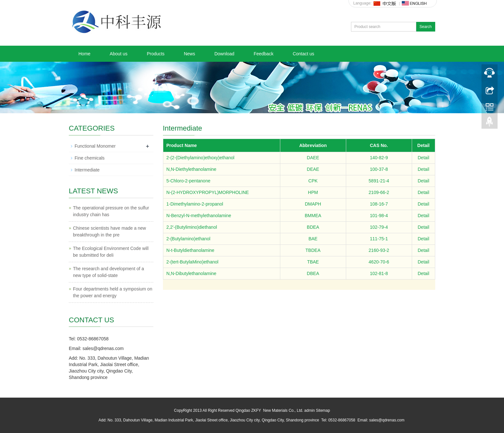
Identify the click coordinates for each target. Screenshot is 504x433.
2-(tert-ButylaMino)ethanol (193, 262)
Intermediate (87, 170)
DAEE (313, 158)
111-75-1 (379, 239)
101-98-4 (379, 216)
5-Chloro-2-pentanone (189, 181)
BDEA (313, 227)
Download (224, 54)
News (189, 54)
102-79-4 (379, 227)
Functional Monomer (95, 146)
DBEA (313, 273)
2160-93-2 (379, 250)
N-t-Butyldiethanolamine (190, 250)
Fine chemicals (90, 158)
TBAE (313, 262)
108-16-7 (379, 204)
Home (84, 54)
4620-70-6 (379, 262)
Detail (423, 158)
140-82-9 (379, 158)
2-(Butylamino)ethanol (189, 239)
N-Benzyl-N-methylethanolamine (199, 216)
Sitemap (323, 410)
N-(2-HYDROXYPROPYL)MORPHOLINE (208, 192)
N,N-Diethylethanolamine (192, 169)
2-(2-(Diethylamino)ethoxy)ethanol (201, 158)
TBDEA (313, 250)
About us (118, 54)
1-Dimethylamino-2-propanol (195, 204)
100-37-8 (379, 169)
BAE (313, 239)
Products (156, 54)
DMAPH (313, 204)
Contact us (304, 54)
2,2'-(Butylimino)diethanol (192, 227)
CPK (313, 181)
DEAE (313, 169)
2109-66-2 (379, 192)
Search (426, 27)
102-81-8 (379, 273)
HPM (313, 192)
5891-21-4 (379, 181)
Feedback (263, 54)
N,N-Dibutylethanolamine (192, 273)
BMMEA (313, 216)
